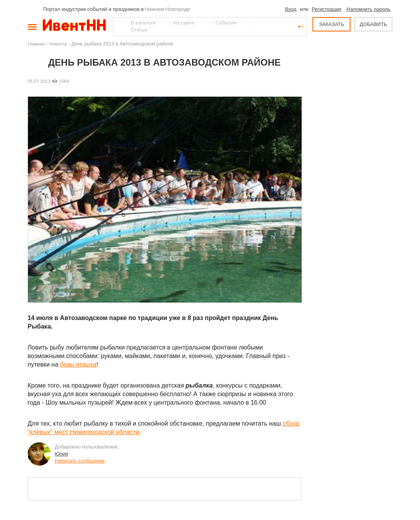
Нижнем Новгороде (168, 9)
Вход (291, 9)
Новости (58, 44)
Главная (36, 44)
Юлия (61, 454)
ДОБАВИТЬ (373, 24)
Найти (120, 26)
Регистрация (326, 9)
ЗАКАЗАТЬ (332, 24)
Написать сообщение (80, 461)
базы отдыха (78, 364)
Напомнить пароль (369, 9)
